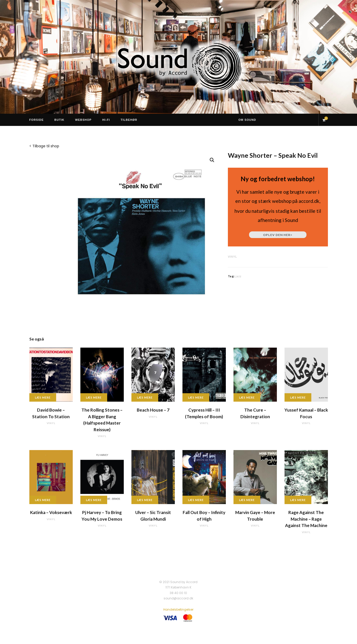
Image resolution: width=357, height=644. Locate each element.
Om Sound (247, 120)
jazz (238, 276)
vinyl (232, 257)
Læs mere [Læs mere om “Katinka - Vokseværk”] (43, 500)
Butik (59, 120)
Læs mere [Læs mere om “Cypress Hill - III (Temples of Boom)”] (196, 397)
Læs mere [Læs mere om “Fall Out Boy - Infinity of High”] (196, 500)
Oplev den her (278, 235)
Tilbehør (129, 120)
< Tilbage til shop (44, 146)
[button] (212, 160)
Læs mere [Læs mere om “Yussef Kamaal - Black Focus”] (298, 397)
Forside (37, 120)
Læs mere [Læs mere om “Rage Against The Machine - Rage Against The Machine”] (298, 500)
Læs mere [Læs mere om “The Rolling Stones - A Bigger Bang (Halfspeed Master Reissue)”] (94, 397)
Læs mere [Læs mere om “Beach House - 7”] (145, 397)
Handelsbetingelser (178, 609)
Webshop (83, 120)
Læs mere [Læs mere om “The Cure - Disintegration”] (247, 397)
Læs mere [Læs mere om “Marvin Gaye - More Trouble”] (247, 500)
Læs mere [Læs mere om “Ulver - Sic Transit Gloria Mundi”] (145, 500)
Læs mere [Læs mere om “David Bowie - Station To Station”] (43, 397)
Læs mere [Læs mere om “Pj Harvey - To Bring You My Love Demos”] (94, 500)
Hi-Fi (106, 120)
